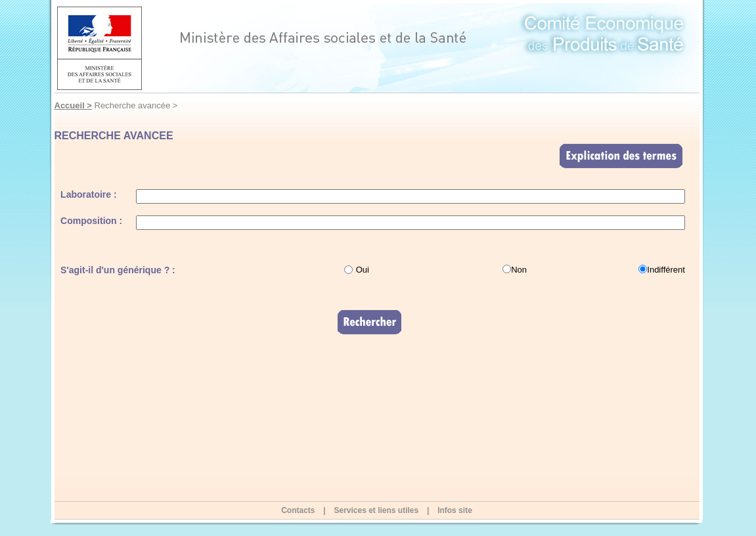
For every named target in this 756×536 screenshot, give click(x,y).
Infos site (455, 510)
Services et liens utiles (376, 510)
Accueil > (73, 105)
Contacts (298, 510)
